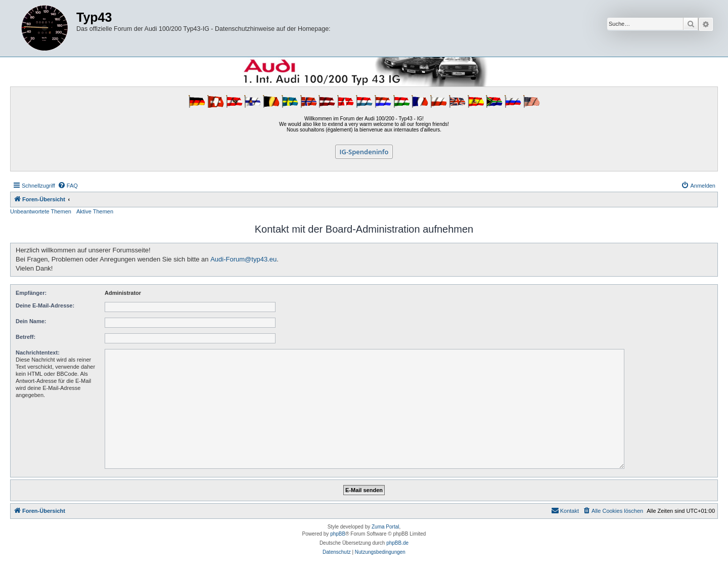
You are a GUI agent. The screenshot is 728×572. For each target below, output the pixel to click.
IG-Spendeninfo (364, 152)
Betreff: (26, 337)
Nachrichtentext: (38, 353)
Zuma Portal (385, 527)
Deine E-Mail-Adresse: (45, 305)
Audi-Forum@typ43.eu (243, 259)
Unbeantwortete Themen (41, 211)
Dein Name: (31, 321)
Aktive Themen (95, 211)
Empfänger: (31, 293)
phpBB (338, 534)
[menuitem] (68, 186)
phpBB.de (397, 543)
